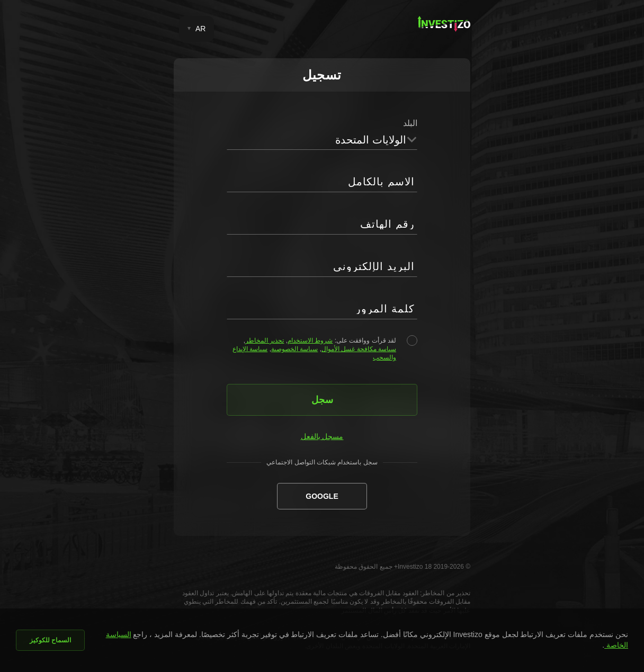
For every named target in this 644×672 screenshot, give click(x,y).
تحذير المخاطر (265, 341)
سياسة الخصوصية (294, 349)
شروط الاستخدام (310, 341)
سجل (322, 400)
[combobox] (322, 139)
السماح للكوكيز (50, 640)
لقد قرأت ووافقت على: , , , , (314, 349)
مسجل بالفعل (322, 436)
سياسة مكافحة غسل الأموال (359, 349)
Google (322, 496)
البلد (410, 123)
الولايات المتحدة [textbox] (371, 140)
